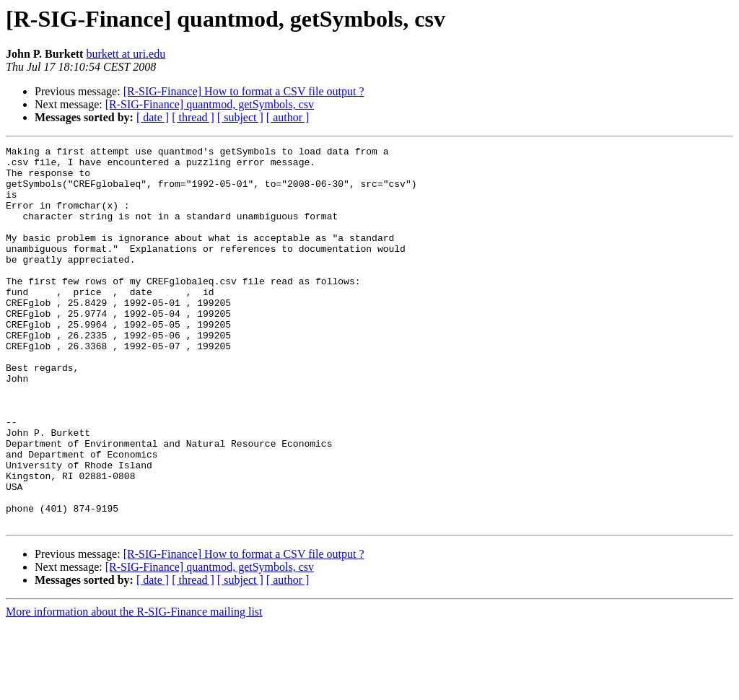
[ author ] (288, 117)
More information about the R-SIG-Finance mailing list (134, 687)
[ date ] (153, 117)
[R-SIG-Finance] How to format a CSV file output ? (244, 91)
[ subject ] (240, 117)
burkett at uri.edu (126, 54)
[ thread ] (193, 117)
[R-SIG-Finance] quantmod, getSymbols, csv (210, 104)
